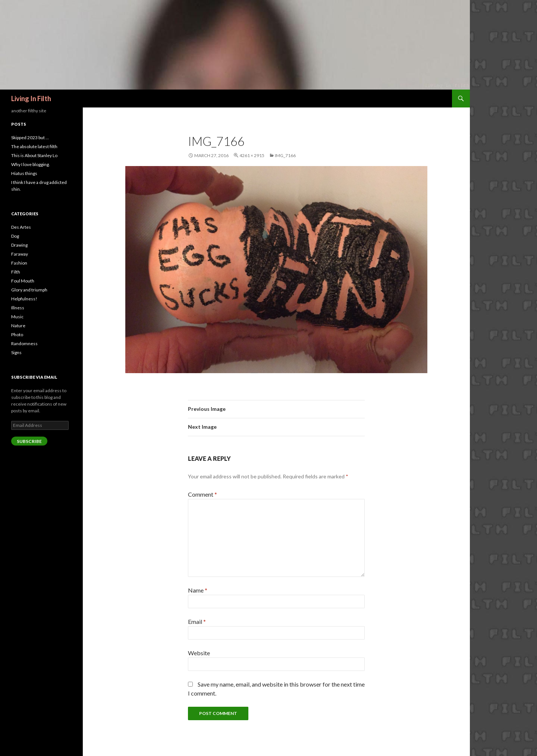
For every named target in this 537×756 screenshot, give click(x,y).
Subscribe (29, 441)
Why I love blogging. (31, 164)
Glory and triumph (29, 290)
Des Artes (21, 227)
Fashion (19, 263)
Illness (18, 308)
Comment (202, 494)
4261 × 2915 (252, 155)
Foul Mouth (23, 281)
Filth (16, 272)
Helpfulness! (24, 299)
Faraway (20, 254)
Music (17, 317)
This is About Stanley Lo (34, 155)
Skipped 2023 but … (30, 138)
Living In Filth (31, 99)
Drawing (19, 245)
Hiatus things (24, 173)
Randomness (24, 343)
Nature (18, 326)
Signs (16, 352)
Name (198, 590)
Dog (15, 236)
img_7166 (285, 155)
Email (197, 621)
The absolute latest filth (34, 146)
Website (199, 653)
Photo (17, 335)
